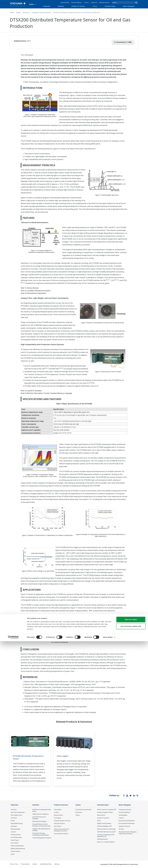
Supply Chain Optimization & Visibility (41, 830)
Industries (47, 6)
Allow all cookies (131, 846)
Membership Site (104, 3)
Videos (78, 815)
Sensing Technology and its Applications (106, 836)
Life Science (58, 826)
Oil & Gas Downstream (18, 812)
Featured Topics (110, 6)
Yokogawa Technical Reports (41, 12)
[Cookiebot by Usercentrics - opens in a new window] (13, 864)
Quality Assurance (124, 826)
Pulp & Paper (15, 840)
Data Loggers (63, 756)
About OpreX (101, 815)
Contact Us (94, 3)
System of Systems (103, 818)
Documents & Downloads (83, 810)
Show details (108, 864)
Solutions (61, 6)
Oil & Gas (14, 810)
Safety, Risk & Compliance (40, 814)
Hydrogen (14, 826)
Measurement (58, 815)
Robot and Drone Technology (106, 829)
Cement (13, 832)
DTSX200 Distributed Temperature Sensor (30, 757)
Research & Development (127, 821)
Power (13, 821)
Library (95, 6)
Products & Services (78, 6)
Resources (26, 12)
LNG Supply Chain (16, 815)
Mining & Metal (15, 829)
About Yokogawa (129, 6)
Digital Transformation (104, 823)
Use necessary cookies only (131, 853)
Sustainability (123, 815)
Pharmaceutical (16, 835)
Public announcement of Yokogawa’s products (62, 830)
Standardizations (103, 839)
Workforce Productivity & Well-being (42, 810)
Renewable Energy (17, 823)
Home (12, 12)
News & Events (65, 3)
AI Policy (121, 829)
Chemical (14, 818)
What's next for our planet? (106, 810)
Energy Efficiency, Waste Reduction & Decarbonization (41, 825)
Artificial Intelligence (103, 826)
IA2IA (99, 821)
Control (56, 812)
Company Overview (125, 810)
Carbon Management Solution (42, 838)
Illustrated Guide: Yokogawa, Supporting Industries (128, 833)
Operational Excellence (40, 821)
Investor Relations (77, 3)
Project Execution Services (62, 821)
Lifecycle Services (59, 823)
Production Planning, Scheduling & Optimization (41, 834)
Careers (86, 3)
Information (58, 810)
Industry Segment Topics (105, 812)
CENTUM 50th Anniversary (105, 832)
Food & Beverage (16, 837)
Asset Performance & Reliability (39, 818)
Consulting (57, 818)
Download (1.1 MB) (123, 42)
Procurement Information (127, 823)
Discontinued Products (61, 834)
